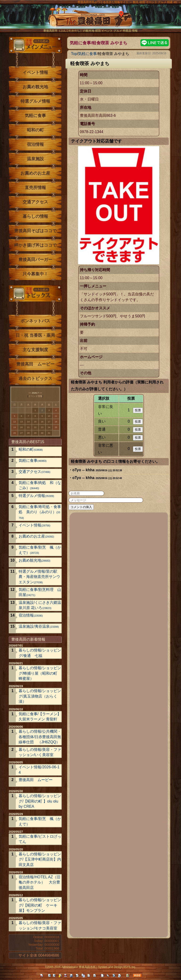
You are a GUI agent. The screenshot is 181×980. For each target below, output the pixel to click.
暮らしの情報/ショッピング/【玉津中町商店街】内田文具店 (40, 859)
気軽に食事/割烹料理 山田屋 (40, 592)
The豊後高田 (90, 20)
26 (14, 433)
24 (49, 427)
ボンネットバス (35, 321)
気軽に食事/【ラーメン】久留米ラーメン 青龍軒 (40, 717)
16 (42, 422)
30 (42, 433)
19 (14, 427)
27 (22, 433)
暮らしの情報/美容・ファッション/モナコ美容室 (40, 925)
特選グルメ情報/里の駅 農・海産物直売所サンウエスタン (40, 577)
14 (28, 422)
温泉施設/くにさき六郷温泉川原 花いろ (40, 605)
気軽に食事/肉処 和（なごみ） (40, 485)
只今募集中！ (35, 274)
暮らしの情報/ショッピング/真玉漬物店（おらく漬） (40, 696)
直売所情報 (35, 188)
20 (22, 427)
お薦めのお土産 (35, 173)
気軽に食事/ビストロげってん (40, 839)
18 (56, 422)
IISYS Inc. (130, 967)
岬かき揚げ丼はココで (35, 245)
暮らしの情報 (35, 216)
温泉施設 (35, 159)
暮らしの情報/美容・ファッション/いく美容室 (40, 752)
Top (74, 54)
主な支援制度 (35, 350)
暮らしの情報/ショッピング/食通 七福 (40, 653)
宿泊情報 (35, 144)
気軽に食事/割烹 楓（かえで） (40, 550)
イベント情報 (35, 72)
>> (41, 393)
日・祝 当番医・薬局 (35, 335)
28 (28, 433)
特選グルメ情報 (35, 101)
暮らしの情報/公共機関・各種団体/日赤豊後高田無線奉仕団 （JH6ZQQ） (40, 737)
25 (56, 427)
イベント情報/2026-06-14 (39, 770)
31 (49, 433)
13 (22, 422)
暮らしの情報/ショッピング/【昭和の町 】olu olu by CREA (40, 801)
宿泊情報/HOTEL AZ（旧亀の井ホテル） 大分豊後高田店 (39, 882)
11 (56, 416)
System (103, 967)
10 (49, 416)
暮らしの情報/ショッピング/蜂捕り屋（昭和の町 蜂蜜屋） (40, 673)
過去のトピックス (35, 379)
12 (14, 422)
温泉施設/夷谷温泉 (39, 626)
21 (28, 427)
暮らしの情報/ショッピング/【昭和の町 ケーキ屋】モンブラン (40, 905)
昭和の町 (35, 130)
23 (42, 427)
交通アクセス (35, 202)
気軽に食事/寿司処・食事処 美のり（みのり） (40, 512)
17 (49, 422)
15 (35, 422)
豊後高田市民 (87, 967)
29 (35, 433)
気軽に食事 (87, 54)
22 (35, 427)
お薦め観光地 (35, 87)
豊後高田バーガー (35, 260)
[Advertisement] (119, 724)
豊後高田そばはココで (35, 231)
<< (30, 393)
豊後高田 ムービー (35, 364)
